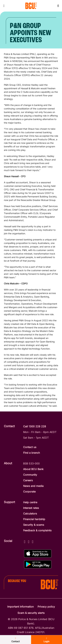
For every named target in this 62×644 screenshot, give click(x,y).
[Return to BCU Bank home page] (31, 6)
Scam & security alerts (31, 613)
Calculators (30, 514)
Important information (20, 607)
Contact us (30, 447)
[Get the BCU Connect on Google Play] (38, 564)
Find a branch (31, 453)
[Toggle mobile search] (58, 6)
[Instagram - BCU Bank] (29, 541)
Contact (16, 640)
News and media (33, 486)
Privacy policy (46, 607)
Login (46, 640)
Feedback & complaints (37, 530)
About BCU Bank (33, 469)
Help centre (30, 502)
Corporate (29, 492)
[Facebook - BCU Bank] (25, 541)
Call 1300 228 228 (35, 426)
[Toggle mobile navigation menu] (4, 6)
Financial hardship (34, 519)
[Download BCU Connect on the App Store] (38, 554)
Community (30, 475)
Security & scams (34, 525)
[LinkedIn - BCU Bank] (33, 541)
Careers (28, 480)
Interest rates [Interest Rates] (31, 508)
